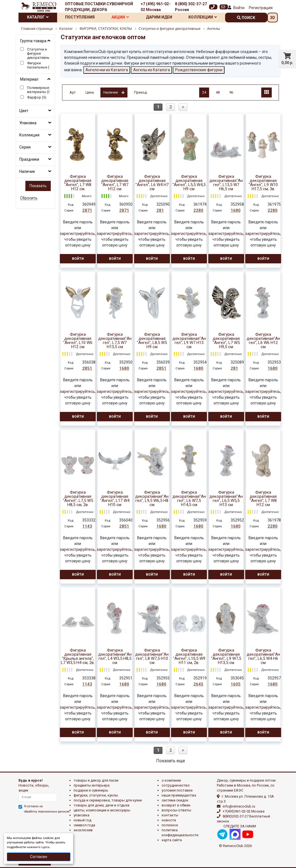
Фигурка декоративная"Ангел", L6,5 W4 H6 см (263, 657)
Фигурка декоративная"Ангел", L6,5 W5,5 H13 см (226, 499)
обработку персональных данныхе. (47, 812)
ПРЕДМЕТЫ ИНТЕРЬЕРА (92, 785)
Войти (239, 8)
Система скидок (175, 800)
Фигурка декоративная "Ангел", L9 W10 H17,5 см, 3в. (263, 183)
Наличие (27, 171)
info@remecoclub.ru (239, 806)
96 (231, 92)
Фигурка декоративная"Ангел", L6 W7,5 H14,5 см (189, 499)
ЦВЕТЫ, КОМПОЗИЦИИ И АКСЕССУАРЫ (102, 810)
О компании (171, 780)
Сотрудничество (176, 785)
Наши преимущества (179, 795)
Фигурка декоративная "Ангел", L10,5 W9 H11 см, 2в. (189, 657)
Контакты (170, 815)
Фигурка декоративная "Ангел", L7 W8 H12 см (78, 183)
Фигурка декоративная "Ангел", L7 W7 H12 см (115, 183)
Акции (120, 17)
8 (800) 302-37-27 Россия (191, 7)
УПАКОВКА (82, 815)
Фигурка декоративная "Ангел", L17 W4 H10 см (115, 499)
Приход (140, 92)
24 (204, 92)
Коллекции (203, 17)
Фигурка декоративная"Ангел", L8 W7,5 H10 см (152, 657)
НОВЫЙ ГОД (82, 820)
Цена (90, 92)
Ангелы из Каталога (152, 70)
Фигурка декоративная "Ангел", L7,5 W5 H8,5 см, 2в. (78, 499)
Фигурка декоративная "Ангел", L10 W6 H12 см (78, 341)
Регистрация (261, 8)
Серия (25, 147)
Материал (29, 79)
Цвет (24, 111)
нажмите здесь (38, 847)
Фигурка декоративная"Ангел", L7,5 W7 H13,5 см (115, 341)
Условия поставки (177, 790)
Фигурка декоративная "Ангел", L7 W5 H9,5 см (226, 341)
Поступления (80, 17)
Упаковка (28, 123)
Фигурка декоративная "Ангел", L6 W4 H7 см (152, 183)
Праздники (29, 159)
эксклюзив (83, 830)
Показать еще (171, 761)
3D (273, 18)
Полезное (170, 825)
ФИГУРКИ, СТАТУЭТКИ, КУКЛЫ (96, 795)
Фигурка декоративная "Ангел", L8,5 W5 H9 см (152, 341)
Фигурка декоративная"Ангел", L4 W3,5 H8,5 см (115, 657)
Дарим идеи (159, 17)
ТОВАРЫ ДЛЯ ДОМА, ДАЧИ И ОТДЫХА (102, 805)
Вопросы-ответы (176, 810)
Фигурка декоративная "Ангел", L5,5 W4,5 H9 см (189, 183)
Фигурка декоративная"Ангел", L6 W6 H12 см (263, 341)
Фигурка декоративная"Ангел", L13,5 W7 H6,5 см (226, 183)
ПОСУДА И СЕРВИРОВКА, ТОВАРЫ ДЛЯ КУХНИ (108, 800)
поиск (246, 18)
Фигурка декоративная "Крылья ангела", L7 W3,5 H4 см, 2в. (78, 657)
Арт (73, 92)
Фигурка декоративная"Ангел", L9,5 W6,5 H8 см (152, 499)
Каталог (38, 17)
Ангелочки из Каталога (107, 70)
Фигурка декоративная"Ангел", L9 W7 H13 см (189, 341)
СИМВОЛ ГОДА (84, 825)
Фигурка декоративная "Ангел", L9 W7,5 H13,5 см (226, 657)
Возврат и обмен (176, 805)
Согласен (39, 857)
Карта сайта (172, 840)
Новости (169, 820)
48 (218, 92)
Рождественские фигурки (199, 70)
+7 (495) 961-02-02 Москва (156, 7)
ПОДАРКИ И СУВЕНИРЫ (91, 790)
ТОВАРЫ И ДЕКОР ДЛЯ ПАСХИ (96, 780)
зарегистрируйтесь (77, 234)
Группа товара (33, 41)
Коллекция (29, 135)
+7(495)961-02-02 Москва (244, 811)
